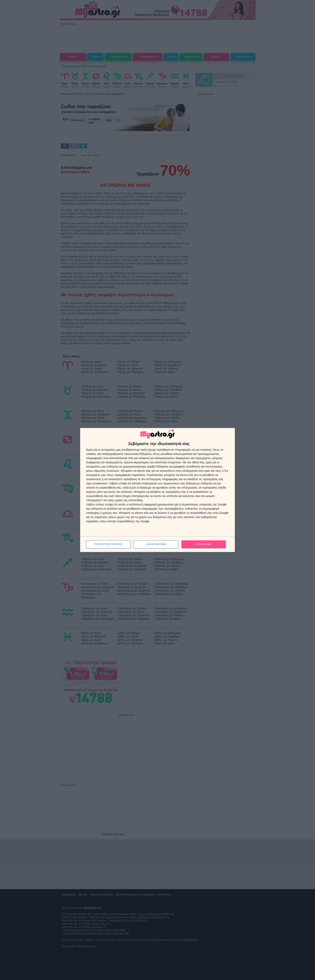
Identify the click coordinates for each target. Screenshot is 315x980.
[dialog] (157, 490)
